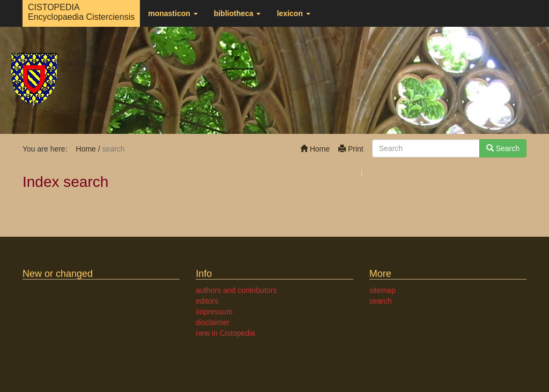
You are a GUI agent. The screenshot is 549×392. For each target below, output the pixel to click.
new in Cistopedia (225, 333)
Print (351, 149)
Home (315, 149)
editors (207, 301)
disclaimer (213, 322)
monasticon (173, 13)
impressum (214, 312)
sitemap (383, 290)
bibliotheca (238, 13)
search (381, 301)
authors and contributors (236, 290)
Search (503, 148)
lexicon (293, 13)
